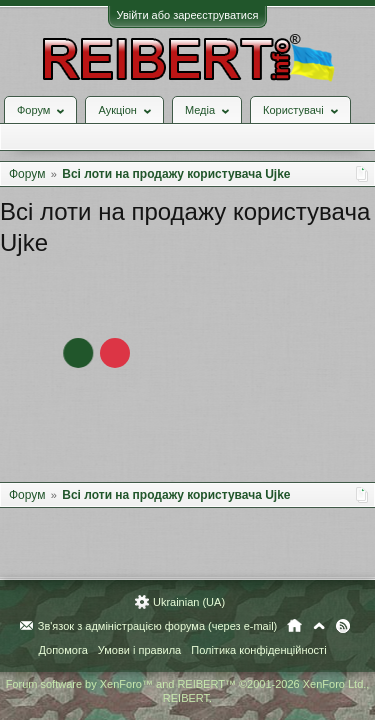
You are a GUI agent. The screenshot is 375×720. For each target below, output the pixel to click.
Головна (294, 626)
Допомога (62, 650)
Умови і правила (139, 650)
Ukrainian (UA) (189, 602)
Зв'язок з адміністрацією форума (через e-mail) (158, 626)
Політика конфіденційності (258, 650)
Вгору (319, 626)
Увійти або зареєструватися (188, 15)
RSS (343, 626)
